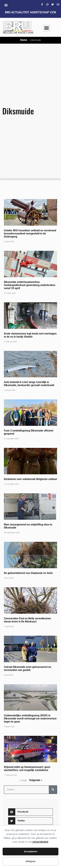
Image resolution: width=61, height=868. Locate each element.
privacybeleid (40, 842)
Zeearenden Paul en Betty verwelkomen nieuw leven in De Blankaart (27, 620)
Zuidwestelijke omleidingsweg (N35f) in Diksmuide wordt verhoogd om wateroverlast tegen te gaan (30, 719)
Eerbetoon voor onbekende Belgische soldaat (30, 479)
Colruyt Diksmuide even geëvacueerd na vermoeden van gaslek (27, 668)
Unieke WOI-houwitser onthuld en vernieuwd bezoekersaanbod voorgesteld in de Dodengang (30, 234)
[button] (6, 5)
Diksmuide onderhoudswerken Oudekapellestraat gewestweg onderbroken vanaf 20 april (30, 285)
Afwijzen (30, 861)
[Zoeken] (53, 790)
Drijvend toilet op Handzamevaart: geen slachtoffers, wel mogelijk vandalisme (27, 769)
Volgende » (36, 780)
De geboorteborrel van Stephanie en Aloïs (28, 573)
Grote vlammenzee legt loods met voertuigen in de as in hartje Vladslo (30, 335)
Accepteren (31, 851)
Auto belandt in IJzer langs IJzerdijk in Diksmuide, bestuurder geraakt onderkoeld (29, 384)
